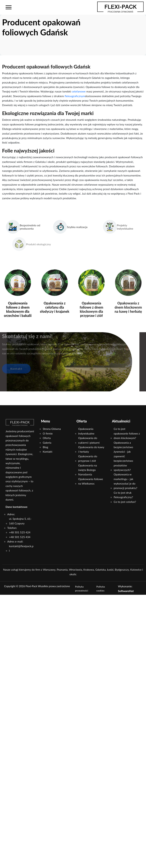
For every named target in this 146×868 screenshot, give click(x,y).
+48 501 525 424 (20, 532)
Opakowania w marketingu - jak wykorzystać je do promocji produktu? (125, 481)
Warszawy (49, 569)
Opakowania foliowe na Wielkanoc (91, 481)
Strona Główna (52, 429)
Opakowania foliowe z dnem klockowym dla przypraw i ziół (91, 309)
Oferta (47, 438)
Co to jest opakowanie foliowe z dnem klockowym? (127, 433)
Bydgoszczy (122, 569)
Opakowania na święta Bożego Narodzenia (88, 470)
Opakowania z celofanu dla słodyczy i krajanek (55, 307)
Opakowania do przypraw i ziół (88, 458)
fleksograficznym (75, 96)
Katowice (136, 569)
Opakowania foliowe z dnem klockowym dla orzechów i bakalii (18, 309)
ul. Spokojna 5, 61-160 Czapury (20, 521)
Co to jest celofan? (125, 502)
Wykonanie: (126, 588)
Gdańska (101, 569)
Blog (45, 447)
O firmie (48, 433)
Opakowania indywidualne (86, 431)
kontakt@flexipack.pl (21, 548)
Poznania (62, 569)
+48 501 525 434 (20, 537)
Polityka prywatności (82, 589)
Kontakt (16, 363)
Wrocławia (76, 569)
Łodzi (110, 569)
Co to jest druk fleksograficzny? (123, 495)
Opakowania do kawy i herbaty (91, 449)
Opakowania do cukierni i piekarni (89, 440)
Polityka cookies (101, 589)
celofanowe (79, 91)
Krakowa (89, 569)
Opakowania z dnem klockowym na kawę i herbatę (128, 307)
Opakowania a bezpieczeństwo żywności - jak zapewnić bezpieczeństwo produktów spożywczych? (123, 456)
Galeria (47, 443)
